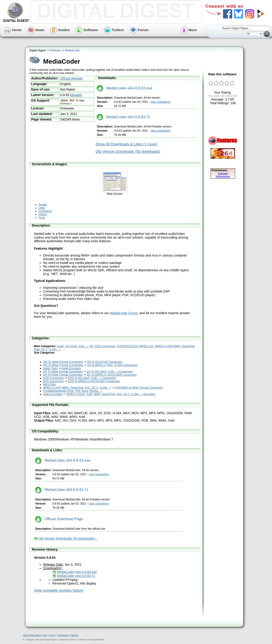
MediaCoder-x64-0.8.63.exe (124, 88)
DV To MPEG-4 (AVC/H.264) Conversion (112, 375)
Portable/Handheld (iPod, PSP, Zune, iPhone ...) (73, 391)
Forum (139, 30)
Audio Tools (50, 368)
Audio (60, 346)
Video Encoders (53, 394)
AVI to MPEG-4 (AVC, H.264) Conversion (112, 365)
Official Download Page (59, 519)
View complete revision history (59, 590)
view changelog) (160, 102)
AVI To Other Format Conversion (63, 362)
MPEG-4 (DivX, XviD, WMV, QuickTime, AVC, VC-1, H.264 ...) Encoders (111, 394)
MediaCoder (72, 50)
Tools (42, 218)
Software (87, 30)
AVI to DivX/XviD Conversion (105, 362)
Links (42, 208)
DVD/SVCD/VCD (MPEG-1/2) (135, 346)
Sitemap (74, 635)
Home (13, 30)
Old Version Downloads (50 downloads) (128, 152)
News (36, 30)
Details (43, 205)
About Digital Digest (32, 635)
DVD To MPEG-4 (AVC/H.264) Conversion (94, 381)
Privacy (52, 635)
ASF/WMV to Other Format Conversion (139, 388)
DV (91, 346)
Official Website (71, 78)
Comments (45, 211)
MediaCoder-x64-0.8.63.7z (123, 117)
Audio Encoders (71, 368)
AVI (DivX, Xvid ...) (77, 346)
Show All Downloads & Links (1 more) (126, 144)
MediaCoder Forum (124, 313)
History (43, 214)
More (189, 30)
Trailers (114, 30)
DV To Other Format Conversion (63, 372)
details (76, 95)
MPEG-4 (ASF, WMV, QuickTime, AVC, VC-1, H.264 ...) (77, 388)
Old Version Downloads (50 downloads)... (68, 538)
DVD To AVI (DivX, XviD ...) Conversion (92, 378)
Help (45, 635)
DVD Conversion (105, 346)
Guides (60, 30)
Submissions (63, 635)
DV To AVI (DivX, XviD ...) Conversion (110, 372)
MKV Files (50, 384)
